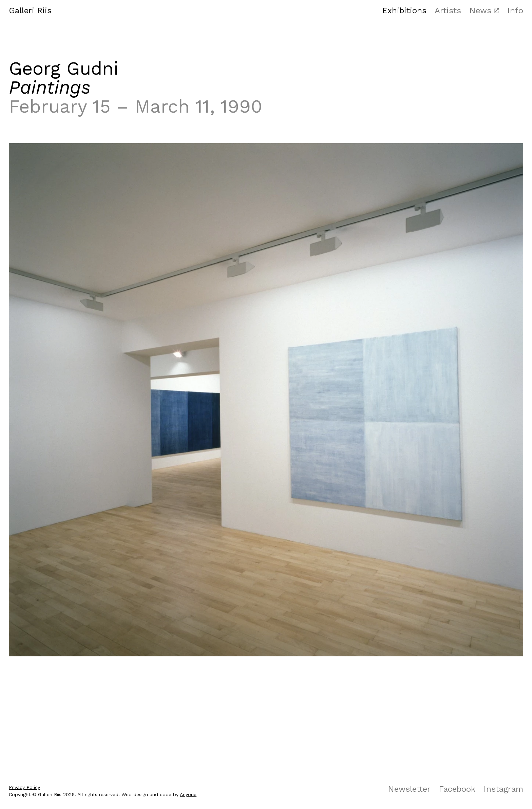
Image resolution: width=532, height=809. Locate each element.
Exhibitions (404, 11)
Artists (448, 11)
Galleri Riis (30, 11)
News (480, 11)
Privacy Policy (24, 787)
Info (515, 11)
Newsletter (409, 789)
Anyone (188, 794)
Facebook (457, 789)
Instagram (503, 789)
